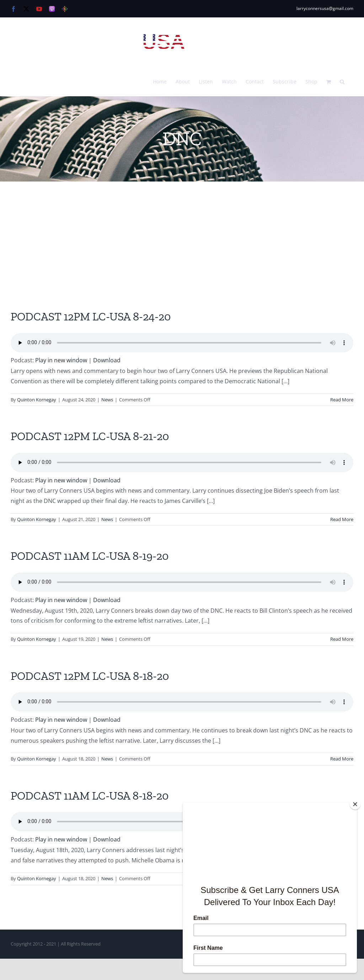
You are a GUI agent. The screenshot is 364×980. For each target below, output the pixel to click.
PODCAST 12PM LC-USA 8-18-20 (90, 676)
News (107, 400)
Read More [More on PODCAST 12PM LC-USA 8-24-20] (342, 400)
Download (107, 360)
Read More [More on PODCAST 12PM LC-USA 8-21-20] (342, 519)
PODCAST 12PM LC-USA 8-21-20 (90, 436)
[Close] (355, 804)
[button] (342, 81)
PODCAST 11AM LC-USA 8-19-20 (90, 556)
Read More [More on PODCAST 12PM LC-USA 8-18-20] (342, 759)
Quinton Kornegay (37, 400)
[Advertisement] (182, 235)
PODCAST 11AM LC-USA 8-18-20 (90, 796)
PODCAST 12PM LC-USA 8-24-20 (91, 316)
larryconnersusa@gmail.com (325, 8)
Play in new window (61, 360)
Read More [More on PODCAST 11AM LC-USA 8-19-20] (342, 639)
